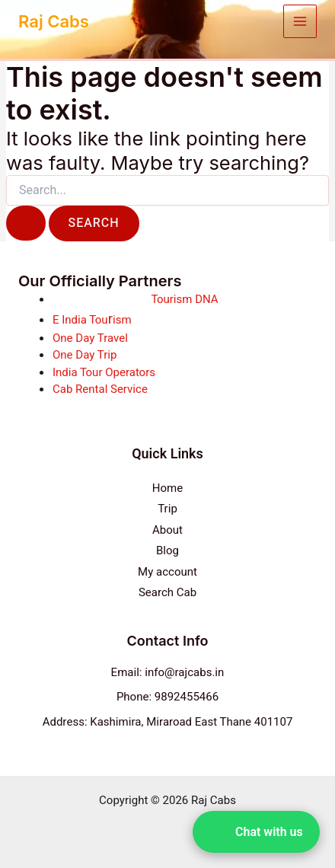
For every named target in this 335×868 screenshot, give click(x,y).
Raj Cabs (54, 21)
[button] (256, 832)
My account (167, 572)
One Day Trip (85, 355)
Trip (167, 509)
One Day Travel (90, 338)
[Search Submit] (26, 223)
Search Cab (167, 592)
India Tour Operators (104, 372)
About (167, 530)
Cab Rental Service (100, 389)
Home (167, 488)
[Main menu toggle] (300, 22)
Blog (167, 550)
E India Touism (92, 320)
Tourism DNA (184, 299)
